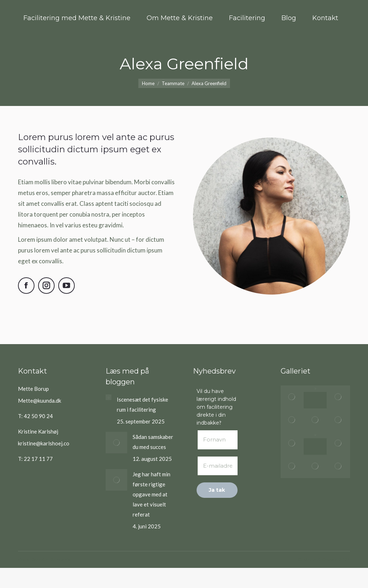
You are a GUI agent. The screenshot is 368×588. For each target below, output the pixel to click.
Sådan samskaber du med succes (153, 442)
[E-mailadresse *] (217, 466)
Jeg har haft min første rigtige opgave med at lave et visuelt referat (151, 494)
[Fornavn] (217, 440)
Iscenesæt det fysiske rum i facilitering (142, 404)
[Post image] (109, 397)
